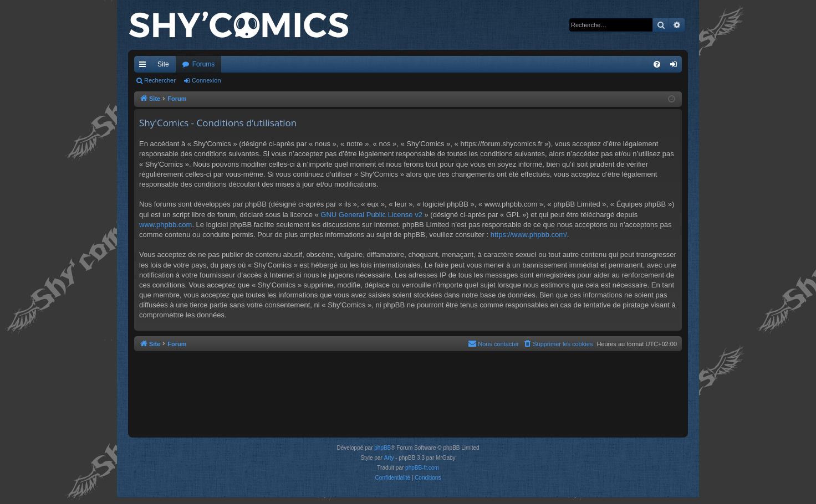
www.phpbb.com (165, 225)
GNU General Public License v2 (371, 215)
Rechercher (160, 80)
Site (163, 64)
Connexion (206, 80)
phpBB (382, 448)
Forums (204, 64)
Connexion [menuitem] (676, 66)
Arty (389, 458)
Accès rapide (145, 66)
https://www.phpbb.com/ (529, 235)
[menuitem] (657, 64)
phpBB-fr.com (422, 468)
